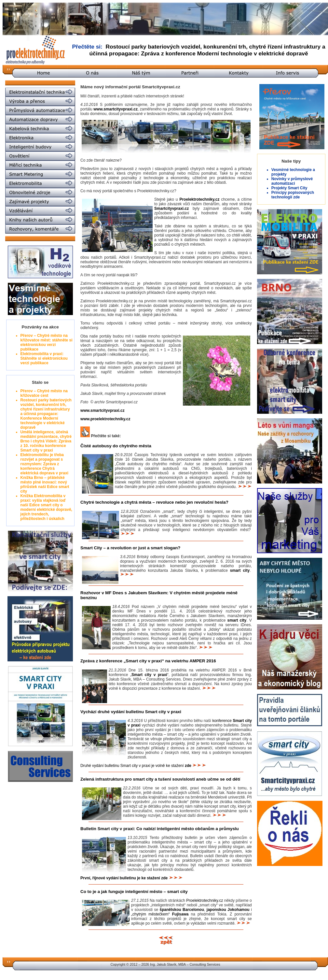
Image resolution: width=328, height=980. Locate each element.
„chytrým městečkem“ (160, 914)
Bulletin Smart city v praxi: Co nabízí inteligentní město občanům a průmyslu (160, 829)
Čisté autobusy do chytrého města (116, 446)
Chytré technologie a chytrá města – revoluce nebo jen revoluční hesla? (154, 502)
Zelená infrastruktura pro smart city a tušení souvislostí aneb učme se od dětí (160, 779)
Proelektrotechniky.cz (205, 901)
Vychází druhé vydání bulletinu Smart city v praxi (131, 712)
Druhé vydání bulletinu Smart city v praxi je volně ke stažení (136, 766)
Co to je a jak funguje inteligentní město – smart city (134, 892)
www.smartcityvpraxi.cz (116, 109)
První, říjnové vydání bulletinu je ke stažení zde (124, 878)
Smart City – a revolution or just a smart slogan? (130, 548)
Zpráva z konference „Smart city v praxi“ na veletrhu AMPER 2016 (148, 661)
